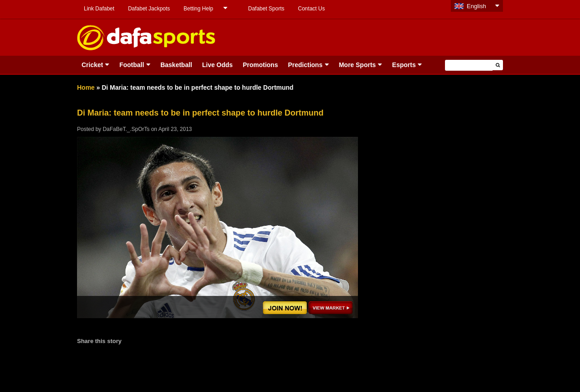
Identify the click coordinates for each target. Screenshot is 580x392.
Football (131, 65)
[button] (498, 65)
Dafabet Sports (266, 9)
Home (86, 87)
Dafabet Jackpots (149, 9)
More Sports (358, 65)
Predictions (305, 65)
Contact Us (312, 9)
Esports (404, 65)
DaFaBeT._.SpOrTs (126, 129)
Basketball (176, 65)
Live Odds (217, 65)
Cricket (92, 65)
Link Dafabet (99, 9)
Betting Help (198, 9)
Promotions (261, 65)
